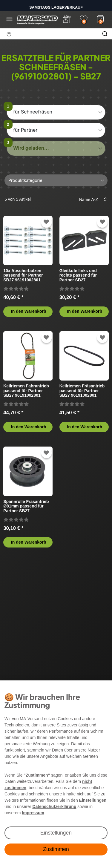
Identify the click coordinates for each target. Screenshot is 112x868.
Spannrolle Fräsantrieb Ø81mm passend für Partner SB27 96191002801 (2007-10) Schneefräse (26, 506)
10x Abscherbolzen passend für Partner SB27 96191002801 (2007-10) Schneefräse (25, 275)
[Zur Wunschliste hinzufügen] (46, 222)
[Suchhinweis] (9, 34)
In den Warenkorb (29, 311)
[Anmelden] (67, 19)
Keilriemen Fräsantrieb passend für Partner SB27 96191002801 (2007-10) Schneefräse (82, 391)
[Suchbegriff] (49, 34)
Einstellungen (56, 833)
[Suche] (105, 34)
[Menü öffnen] (9, 19)
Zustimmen (56, 849)
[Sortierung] (91, 199)
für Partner (25, 130)
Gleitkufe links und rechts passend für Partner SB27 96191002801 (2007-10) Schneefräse (82, 275)
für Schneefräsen (33, 112)
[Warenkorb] (100, 18)
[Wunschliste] (84, 19)
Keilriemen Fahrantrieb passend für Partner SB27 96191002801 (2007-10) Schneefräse (26, 391)
